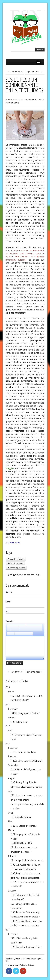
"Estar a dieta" (22, 722)
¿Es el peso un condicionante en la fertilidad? (25, 85)
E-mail (8, 602)
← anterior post (15, 72)
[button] (9, 626)
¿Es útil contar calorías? (26, 826)
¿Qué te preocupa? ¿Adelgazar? (28, 761)
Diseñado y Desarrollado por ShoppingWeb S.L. (24, 960)
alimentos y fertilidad (16, 568)
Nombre (9, 592)
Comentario (10, 621)
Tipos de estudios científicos (29, 947)
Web (7, 611)
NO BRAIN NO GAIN (24, 843)
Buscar (40, 50)
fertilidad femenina (16, 563)
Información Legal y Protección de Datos (20, 965)
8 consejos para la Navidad (27, 713)
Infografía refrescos (24, 817)
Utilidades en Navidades (25, 752)
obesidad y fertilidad (16, 559)
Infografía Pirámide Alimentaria (30, 860)
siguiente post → (35, 72)
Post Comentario (14, 663)
